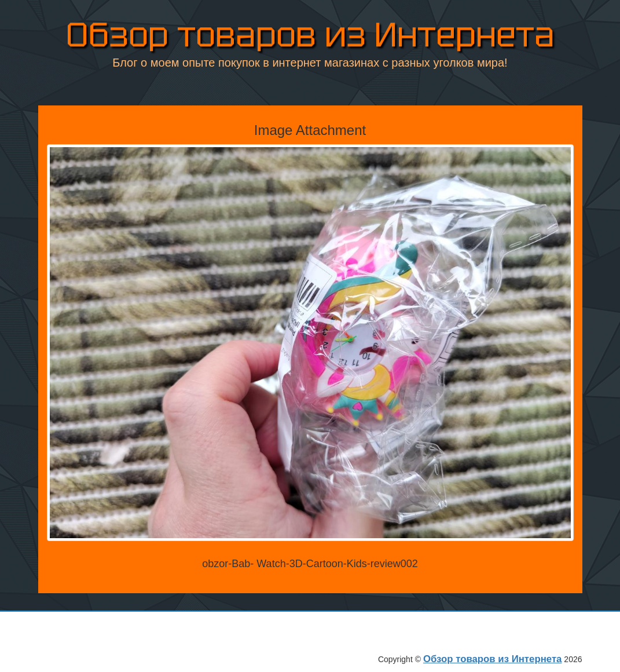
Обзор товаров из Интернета (310, 34)
